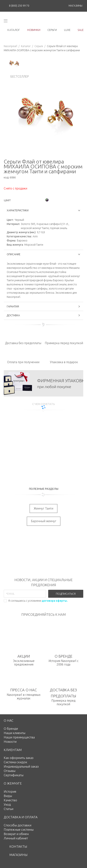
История (10, 791)
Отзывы (10, 771)
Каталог (26, 46)
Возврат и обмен (16, 834)
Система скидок (15, 762)
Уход (7, 804)
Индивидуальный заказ (21, 766)
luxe (67, 30)
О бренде (11, 729)
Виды (8, 796)
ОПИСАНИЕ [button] (43, 254)
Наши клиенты (15, 733)
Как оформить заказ (19, 758)
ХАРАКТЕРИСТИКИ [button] (43, 210)
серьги (52, 30)
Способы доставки (18, 825)
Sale (81, 30)
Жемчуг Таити (43, 508)
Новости (10, 742)
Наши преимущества (19, 737)
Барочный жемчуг (44, 521)
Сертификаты (14, 775)
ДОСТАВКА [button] (43, 315)
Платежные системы (19, 829)
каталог (14, 30)
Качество (10, 800)
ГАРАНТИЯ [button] (43, 306)
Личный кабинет (16, 838)
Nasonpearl (10, 46)
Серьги (39, 46)
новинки (34, 30)
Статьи (9, 809)
